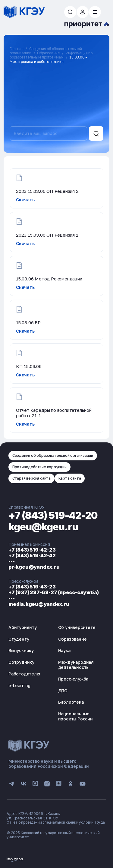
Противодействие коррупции (39, 467)
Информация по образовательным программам (51, 55)
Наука (64, 650)
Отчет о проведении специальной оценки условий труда (56, 822)
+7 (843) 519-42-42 (32, 555)
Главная (17, 49)
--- (11, 561)
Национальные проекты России (75, 716)
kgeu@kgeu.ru (43, 527)
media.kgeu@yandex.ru (39, 604)
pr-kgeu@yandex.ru (34, 567)
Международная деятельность (76, 665)
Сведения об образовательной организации (53, 455)
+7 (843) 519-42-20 (53, 515)
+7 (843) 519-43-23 (32, 587)
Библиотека (71, 702)
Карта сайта (70, 478)
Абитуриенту (23, 627)
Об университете (77, 627)
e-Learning (19, 685)
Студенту (19, 639)
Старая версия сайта (31, 478)
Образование (48, 53)
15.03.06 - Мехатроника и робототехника (48, 59)
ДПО (63, 691)
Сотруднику (21, 662)
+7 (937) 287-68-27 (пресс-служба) (53, 592)
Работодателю (24, 674)
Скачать (25, 199)
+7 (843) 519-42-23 (32, 550)
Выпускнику (21, 650)
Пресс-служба (73, 679)
